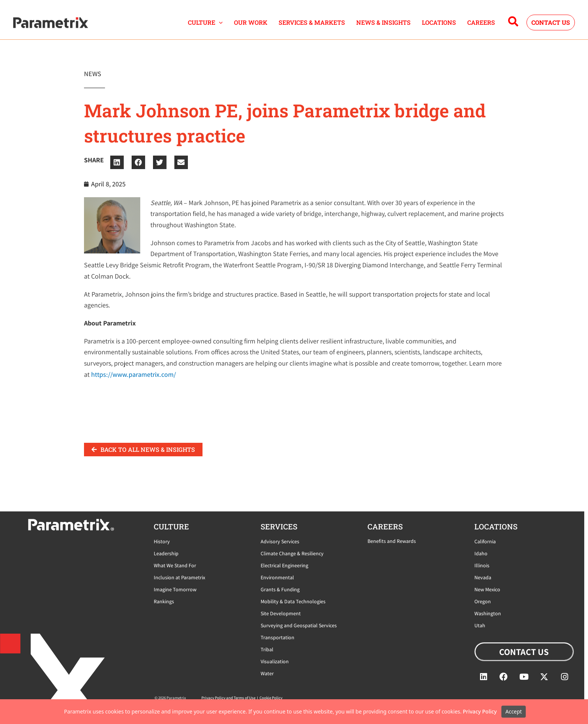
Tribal (267, 649)
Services (279, 526)
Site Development (281, 613)
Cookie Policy (271, 698)
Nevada (483, 577)
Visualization (275, 661)
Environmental (277, 577)
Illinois (482, 565)
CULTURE (205, 22)
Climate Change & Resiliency (292, 553)
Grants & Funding (280, 589)
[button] (219, 22)
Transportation (277, 637)
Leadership (166, 553)
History (162, 541)
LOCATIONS (439, 22)
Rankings (164, 601)
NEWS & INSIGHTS (383, 22)
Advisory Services (280, 541)
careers (385, 526)
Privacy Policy (480, 711)
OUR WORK (251, 22)
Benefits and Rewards (392, 541)
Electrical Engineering (284, 565)
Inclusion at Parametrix (179, 577)
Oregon (483, 601)
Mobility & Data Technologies (293, 601)
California (485, 541)
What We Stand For (175, 565)
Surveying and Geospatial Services (299, 625)
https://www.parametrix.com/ (133, 374)
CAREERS (481, 22)
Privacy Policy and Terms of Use (228, 698)
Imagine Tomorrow (175, 589)
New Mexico (487, 589)
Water (267, 673)
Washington (488, 613)
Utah (480, 625)
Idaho (481, 553)
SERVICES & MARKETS (312, 22)
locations (496, 526)
